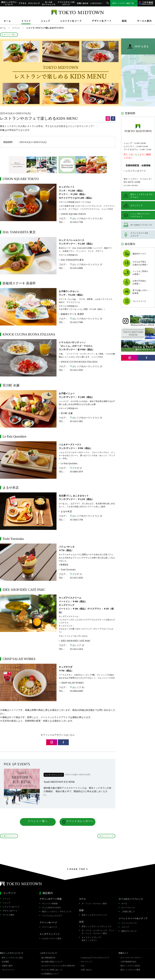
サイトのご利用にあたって (52, 970)
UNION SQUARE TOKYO (73, 214)
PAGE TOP (77, 869)
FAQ (83, 966)
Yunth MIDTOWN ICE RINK (59, 782)
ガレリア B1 (78, 687)
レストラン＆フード (136, 171)
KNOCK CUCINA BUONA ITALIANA (79, 362)
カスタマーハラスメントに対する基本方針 (58, 966)
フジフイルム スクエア (52, 916)
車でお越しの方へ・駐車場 (141, 292)
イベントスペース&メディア (66, 3)
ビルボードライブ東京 (52, 939)
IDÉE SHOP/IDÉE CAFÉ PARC (76, 641)
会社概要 (5, 962)
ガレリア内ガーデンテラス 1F (87, 265)
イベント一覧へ (10, 35)
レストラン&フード (11, 907)
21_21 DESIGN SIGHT (51, 908)
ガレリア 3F (78, 645)
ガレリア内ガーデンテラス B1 (87, 219)
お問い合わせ (83, 3)
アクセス (22, 3)
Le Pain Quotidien (69, 463)
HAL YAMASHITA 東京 (72, 260)
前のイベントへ (10, 836)
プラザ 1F (77, 468)
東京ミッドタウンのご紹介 (12, 958)
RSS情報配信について (50, 974)
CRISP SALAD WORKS (72, 683)
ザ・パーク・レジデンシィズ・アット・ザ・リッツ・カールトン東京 (99, 932)
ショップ (6, 903)
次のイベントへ (106, 836)
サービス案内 (8, 915)
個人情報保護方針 (48, 958)
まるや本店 (66, 512)
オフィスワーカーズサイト (131, 958)
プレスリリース (139, 301)
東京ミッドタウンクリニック (94, 915)
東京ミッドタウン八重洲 (130, 970)
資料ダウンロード (129, 931)
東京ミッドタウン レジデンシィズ (96, 926)
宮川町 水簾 (67, 413)
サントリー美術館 (50, 904)
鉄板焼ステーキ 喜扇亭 (72, 314)
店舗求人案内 (7, 966)
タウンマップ (34, 3)
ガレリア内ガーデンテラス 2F (87, 367)
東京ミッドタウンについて (9, 3)
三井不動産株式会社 (128, 962)
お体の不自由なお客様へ (139, 282)
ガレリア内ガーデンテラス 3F (87, 319)
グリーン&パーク (50, 927)
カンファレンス (128, 908)
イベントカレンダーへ (80, 821)
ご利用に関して (128, 912)
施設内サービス (139, 254)
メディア (125, 927)
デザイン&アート (10, 911)
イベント (6, 899)
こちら (136, 154)
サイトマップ (86, 962)
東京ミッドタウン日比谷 (130, 966)
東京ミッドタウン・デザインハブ (57, 912)
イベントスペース (129, 923)
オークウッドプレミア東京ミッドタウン (91, 939)
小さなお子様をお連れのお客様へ (140, 263)
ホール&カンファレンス (49, 3)
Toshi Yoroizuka (68, 570)
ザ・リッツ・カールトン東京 (94, 904)
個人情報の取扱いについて (52, 962)
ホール (124, 904)
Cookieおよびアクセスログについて (95, 958)
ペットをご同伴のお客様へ (140, 273)
